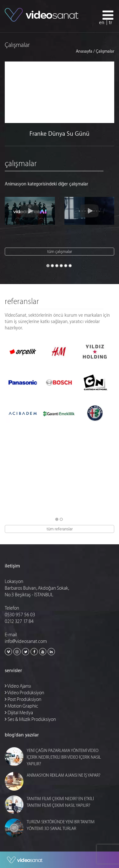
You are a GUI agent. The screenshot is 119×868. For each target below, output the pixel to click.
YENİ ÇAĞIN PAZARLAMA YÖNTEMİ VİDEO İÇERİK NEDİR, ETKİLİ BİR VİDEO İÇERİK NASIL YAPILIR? (64, 757)
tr (110, 23)
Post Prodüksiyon (23, 700)
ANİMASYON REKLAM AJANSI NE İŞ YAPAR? (63, 775)
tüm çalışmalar (60, 252)
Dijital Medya (19, 713)
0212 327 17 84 (19, 622)
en (102, 23)
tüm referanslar (60, 529)
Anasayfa (84, 51)
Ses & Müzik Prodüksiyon (30, 719)
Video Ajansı (18, 686)
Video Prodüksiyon (24, 693)
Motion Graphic (21, 706)
